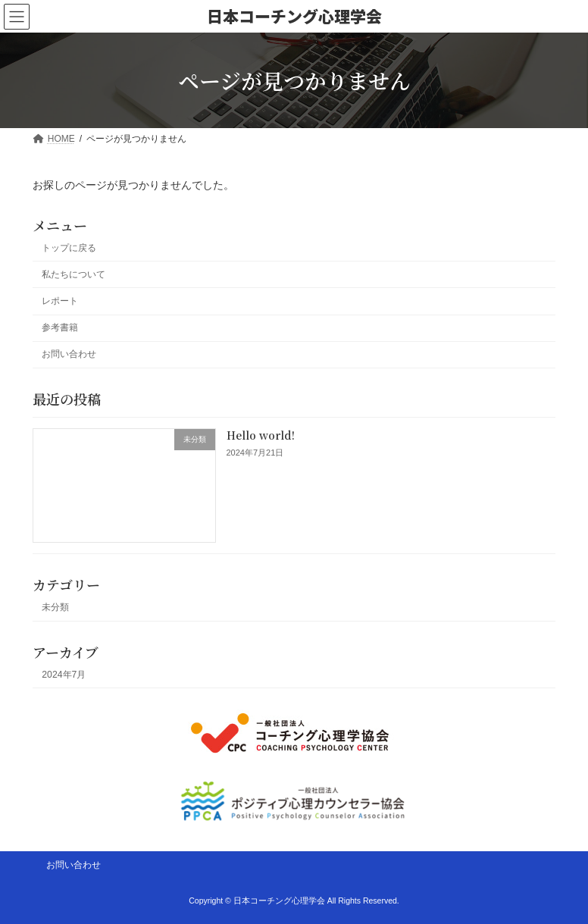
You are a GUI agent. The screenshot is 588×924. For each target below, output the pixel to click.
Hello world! (261, 435)
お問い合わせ (69, 354)
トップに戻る (69, 248)
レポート (60, 301)
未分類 (55, 607)
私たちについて (73, 274)
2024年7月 (64, 675)
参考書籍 (60, 327)
